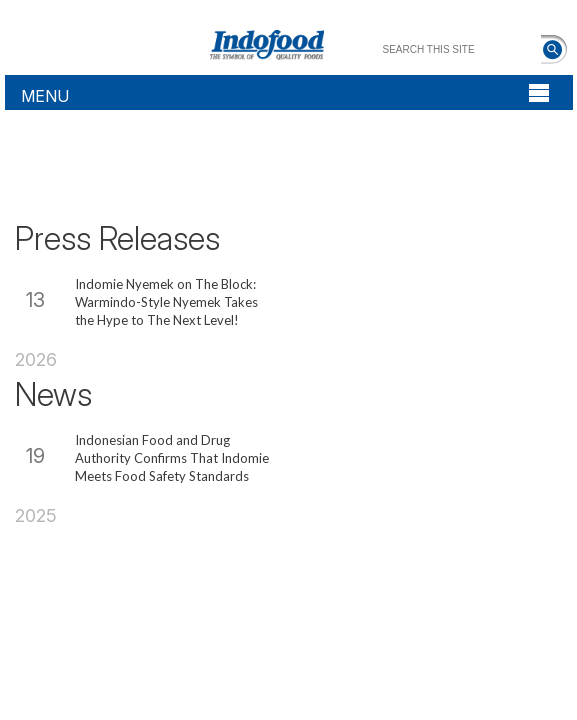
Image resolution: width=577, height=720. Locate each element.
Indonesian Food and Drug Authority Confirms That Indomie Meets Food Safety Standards (172, 458)
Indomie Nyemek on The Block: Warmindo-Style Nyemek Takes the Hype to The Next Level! (166, 302)
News (53, 394)
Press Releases (117, 238)
